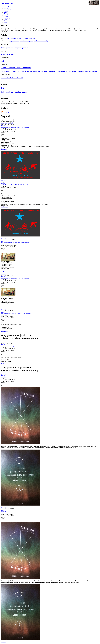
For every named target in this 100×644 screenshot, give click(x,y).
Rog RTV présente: (8, 54)
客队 (2, 88)
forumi (5, 15)
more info (3, 181)
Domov (2, 112)
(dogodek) (3, 126)
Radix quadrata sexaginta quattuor (15, 48)
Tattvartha (3, 377)
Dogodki (8, 112)
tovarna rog (7, 3)
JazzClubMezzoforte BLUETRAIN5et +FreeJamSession (15, 127)
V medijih (6, 14)
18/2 (2, 61)
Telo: (2, 135)
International (7, 18)
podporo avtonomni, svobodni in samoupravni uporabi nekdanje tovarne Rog (29, 41)
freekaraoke (5, 149)
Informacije (7, 7)
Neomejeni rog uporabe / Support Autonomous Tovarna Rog (20, 38)
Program (6, 8)
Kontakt (6, 21)
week (6, 123)
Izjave (5, 12)
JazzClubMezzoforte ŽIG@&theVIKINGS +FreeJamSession (16, 314)
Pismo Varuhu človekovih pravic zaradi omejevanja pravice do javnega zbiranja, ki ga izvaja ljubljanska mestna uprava (49, 71)
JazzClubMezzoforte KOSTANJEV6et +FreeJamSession (15, 243)
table (12, 123)
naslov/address (5, 105)
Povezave (6, 22)
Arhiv (5, 19)
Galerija (6, 17)
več (1, 81)
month (2, 123)
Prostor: (3, 133)
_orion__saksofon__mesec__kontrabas (16, 68)
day (9, 123)
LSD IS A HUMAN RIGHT (12, 78)
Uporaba (9, 10)
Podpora (6, 11)
